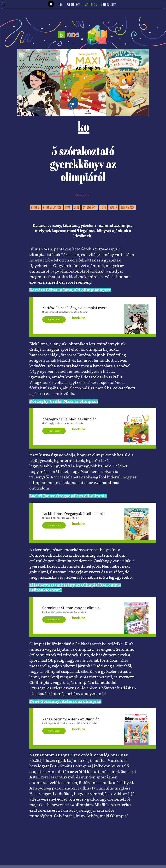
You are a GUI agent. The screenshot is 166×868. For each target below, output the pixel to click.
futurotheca (110, 5)
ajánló (113, 208)
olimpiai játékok (52, 208)
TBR (61, 5)
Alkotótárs (74, 5)
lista (103, 208)
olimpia (35, 208)
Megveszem (54, 320)
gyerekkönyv (90, 208)
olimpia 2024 (128, 208)
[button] (3, 4)
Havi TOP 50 (92, 5)
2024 (77, 208)
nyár (68, 208)
